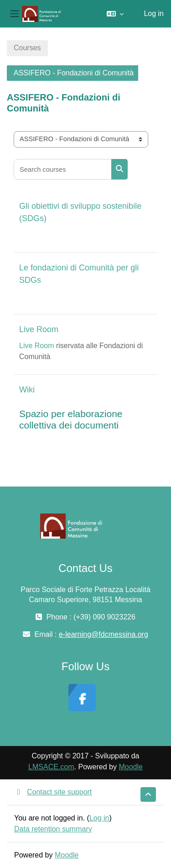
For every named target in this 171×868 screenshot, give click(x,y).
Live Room (39, 329)
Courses (27, 48)
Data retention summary (53, 829)
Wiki (27, 390)
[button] (115, 14)
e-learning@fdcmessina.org (104, 634)
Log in (154, 13)
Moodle (130, 767)
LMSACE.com (51, 767)
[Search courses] (63, 169)
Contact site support (53, 792)
